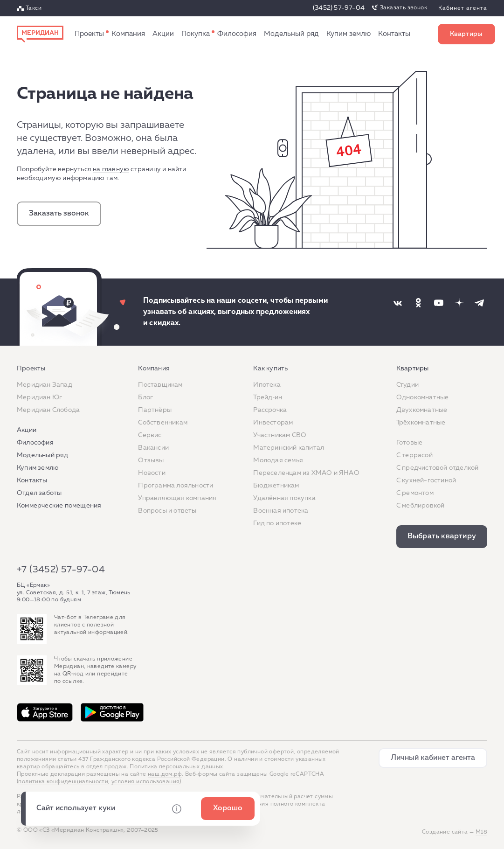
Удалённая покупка (284, 498)
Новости (152, 473)
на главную (111, 169)
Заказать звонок (404, 8)
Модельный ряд (291, 34)
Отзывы (151, 460)
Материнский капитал (289, 448)
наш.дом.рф (165, 774)
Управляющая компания (177, 498)
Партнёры (155, 410)
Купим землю (349, 34)
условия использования (145, 782)
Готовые (409, 443)
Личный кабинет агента (433, 758)
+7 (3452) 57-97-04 (61, 570)
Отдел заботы (39, 493)
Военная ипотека (281, 511)
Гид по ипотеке (277, 523)
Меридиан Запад (45, 385)
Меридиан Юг (39, 397)
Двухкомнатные (422, 410)
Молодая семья (278, 460)
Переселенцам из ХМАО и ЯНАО (306, 473)
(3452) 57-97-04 (339, 8)
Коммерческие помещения (59, 506)
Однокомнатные (423, 397)
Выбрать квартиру (466, 34)
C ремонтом (415, 493)
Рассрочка (270, 410)
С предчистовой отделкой (438, 468)
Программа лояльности (176, 486)
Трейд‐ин (268, 397)
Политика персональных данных (176, 767)
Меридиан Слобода (48, 410)
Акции (163, 34)
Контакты (394, 34)
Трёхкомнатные (421, 423)
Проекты (89, 34)
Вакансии (153, 448)
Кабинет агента (463, 8)
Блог (145, 397)
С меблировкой (421, 506)
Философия (237, 34)
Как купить (196, 34)
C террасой (414, 455)
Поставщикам (160, 385)
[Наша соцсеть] (398, 303)
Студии (407, 385)
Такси (34, 8)
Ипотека (267, 385)
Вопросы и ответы (167, 511)
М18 (481, 832)
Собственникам (163, 423)
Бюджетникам (276, 486)
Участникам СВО (280, 435)
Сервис (150, 435)
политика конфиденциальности (63, 782)
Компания (128, 34)
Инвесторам (273, 423)
